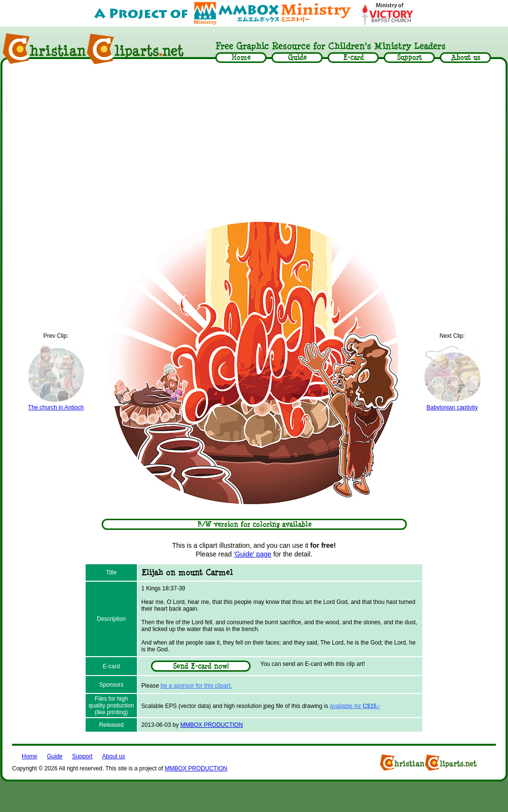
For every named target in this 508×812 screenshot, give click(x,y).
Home (30, 756)
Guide (55, 756)
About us (113, 756)
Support (82, 756)
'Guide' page (253, 554)
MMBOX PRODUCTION (212, 725)
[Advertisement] (254, 141)
